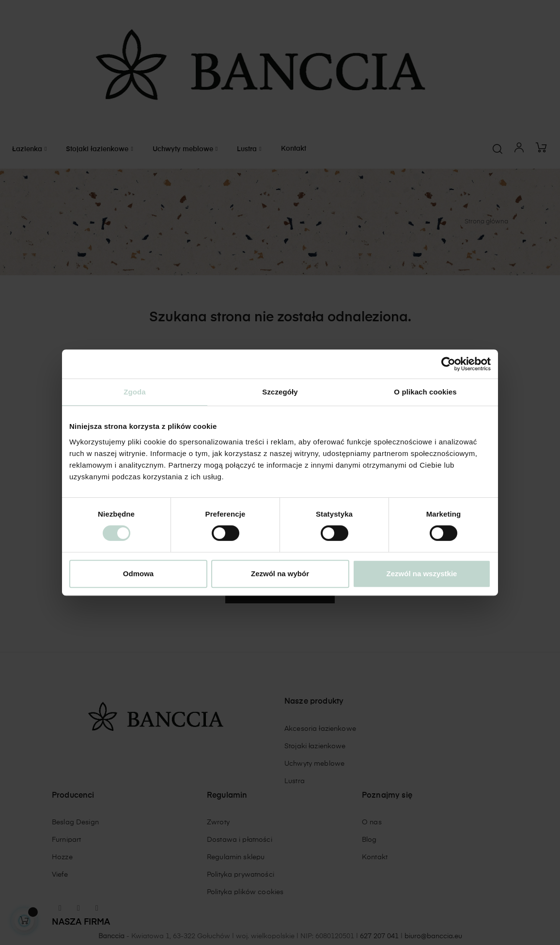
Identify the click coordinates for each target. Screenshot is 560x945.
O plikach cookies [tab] (425, 392)
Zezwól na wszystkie (422, 574)
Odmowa (138, 574)
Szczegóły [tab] (280, 392)
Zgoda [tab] (135, 392)
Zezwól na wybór (280, 574)
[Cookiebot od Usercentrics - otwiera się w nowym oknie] (448, 364)
